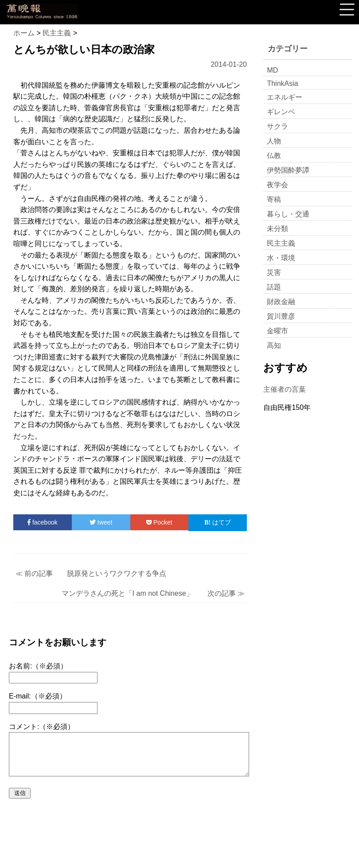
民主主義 (281, 243)
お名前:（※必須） (38, 666)
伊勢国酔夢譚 (288, 170)
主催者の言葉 (285, 389)
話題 (274, 287)
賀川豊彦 (281, 316)
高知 (274, 345)
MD (272, 70)
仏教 (274, 156)
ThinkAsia (282, 83)
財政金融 (281, 302)
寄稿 (274, 199)
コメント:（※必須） (42, 727)
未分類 (277, 229)
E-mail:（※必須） (38, 696)
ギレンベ (281, 112)
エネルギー (285, 97)
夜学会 (277, 185)
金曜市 (277, 331)
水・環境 (281, 258)
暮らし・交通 (288, 214)
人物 (274, 141)
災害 (274, 272)
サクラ (277, 126)
